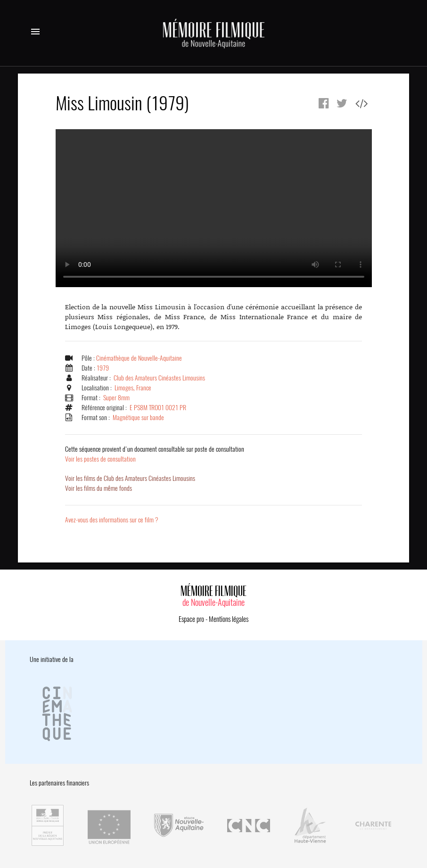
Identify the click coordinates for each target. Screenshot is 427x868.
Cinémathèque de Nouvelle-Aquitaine (139, 358)
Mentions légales (229, 619)
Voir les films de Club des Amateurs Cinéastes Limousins (130, 478)
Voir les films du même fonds (99, 488)
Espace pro (191, 619)
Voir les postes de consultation (155, 454)
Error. (214, 208)
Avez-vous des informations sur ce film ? (112, 520)
